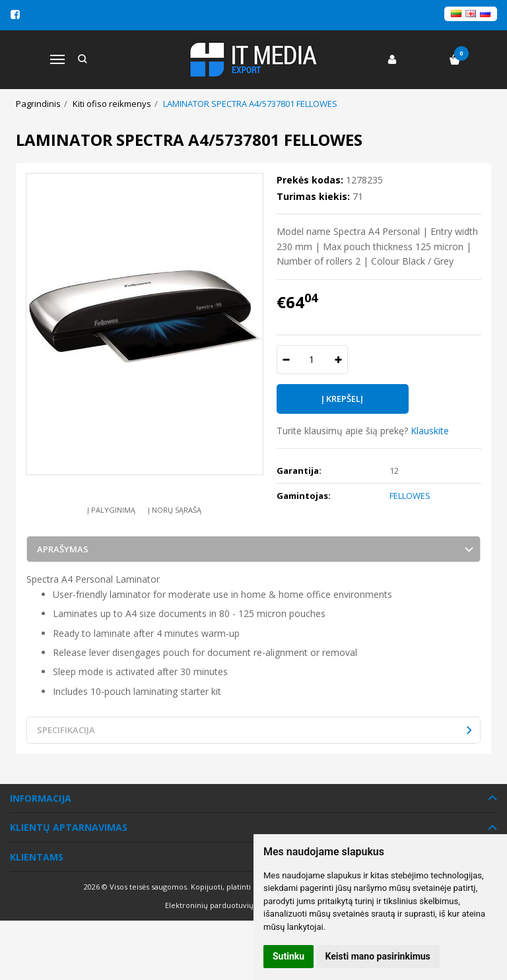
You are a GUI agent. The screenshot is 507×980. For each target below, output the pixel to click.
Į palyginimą (111, 510)
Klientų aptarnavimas (69, 827)
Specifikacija (66, 730)
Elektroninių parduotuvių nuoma (223, 905)
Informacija (41, 798)
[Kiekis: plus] (338, 360)
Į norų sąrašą (175, 510)
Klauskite (430, 431)
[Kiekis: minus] (286, 360)
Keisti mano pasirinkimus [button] (378, 956)
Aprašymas (63, 549)
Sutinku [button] (288, 956)
